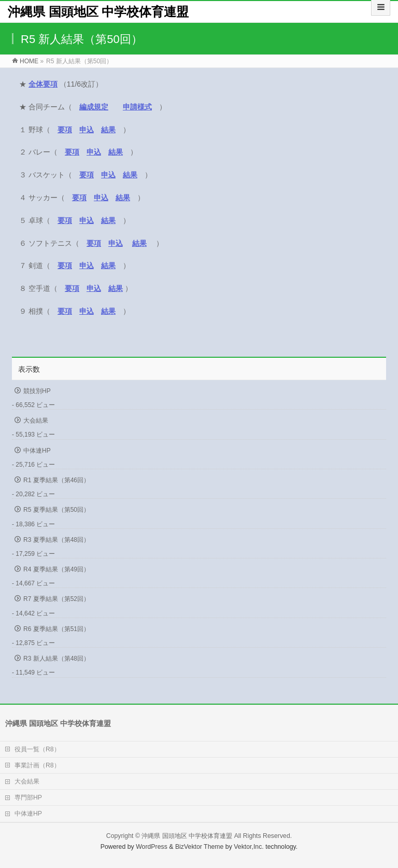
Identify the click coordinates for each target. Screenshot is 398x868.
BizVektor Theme (200, 847)
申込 (94, 152)
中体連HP (37, 451)
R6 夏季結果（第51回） (56, 629)
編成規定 (94, 107)
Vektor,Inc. (249, 847)
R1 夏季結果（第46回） (56, 480)
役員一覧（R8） (37, 749)
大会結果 (36, 421)
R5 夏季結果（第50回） (56, 510)
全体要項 (43, 84)
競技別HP (37, 391)
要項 (65, 130)
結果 (108, 130)
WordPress (152, 847)
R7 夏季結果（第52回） (56, 599)
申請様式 (137, 107)
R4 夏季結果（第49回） (56, 569)
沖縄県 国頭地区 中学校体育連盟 (98, 12)
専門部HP (28, 797)
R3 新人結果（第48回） (56, 659)
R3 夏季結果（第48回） (56, 540)
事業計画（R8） (37, 765)
